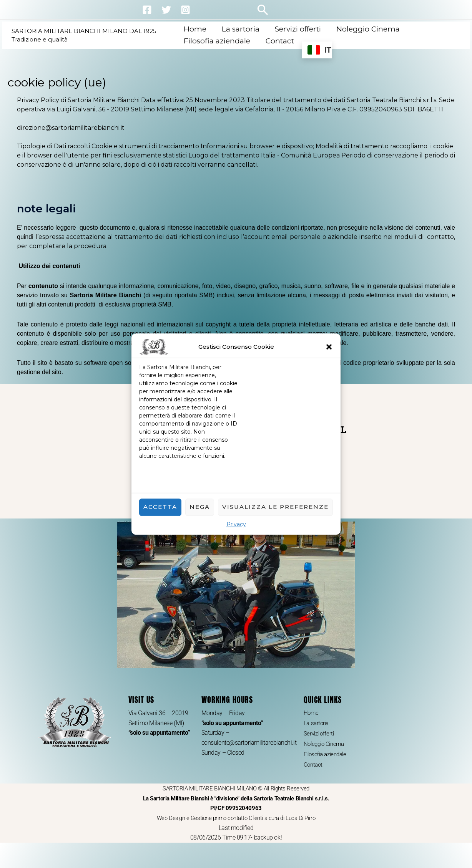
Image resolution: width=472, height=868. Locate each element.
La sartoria (241, 29)
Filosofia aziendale (218, 41)
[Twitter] (166, 10)
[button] (329, 347)
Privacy (236, 524)
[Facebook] (147, 10)
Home (196, 29)
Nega (200, 507)
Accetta (160, 507)
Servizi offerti (297, 29)
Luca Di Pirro (305, 821)
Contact (280, 41)
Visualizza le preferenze (275, 507)
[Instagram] (185, 10)
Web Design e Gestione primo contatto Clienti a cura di (220, 821)
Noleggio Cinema (367, 29)
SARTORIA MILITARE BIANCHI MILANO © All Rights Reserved (236, 802)
